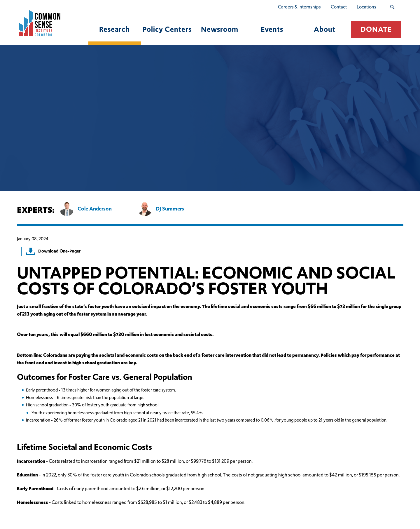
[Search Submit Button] (392, 7)
